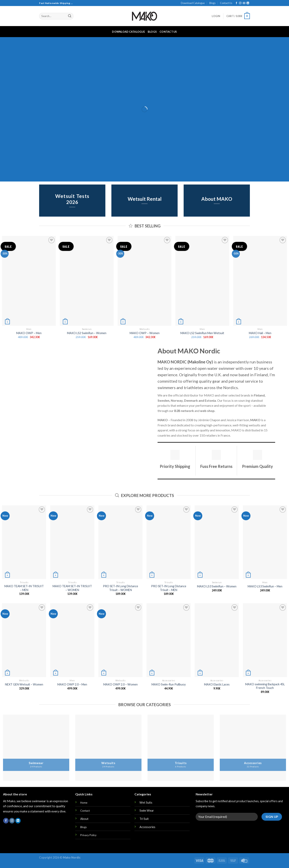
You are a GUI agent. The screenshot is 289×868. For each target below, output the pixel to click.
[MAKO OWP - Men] (29, 281)
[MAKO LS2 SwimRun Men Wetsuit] (202, 281)
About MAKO (217, 199)
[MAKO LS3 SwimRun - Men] (265, 542)
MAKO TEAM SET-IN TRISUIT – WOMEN (72, 588)
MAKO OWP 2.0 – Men (72, 684)
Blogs (212, 3)
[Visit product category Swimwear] (36, 748)
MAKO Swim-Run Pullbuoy (169, 684)
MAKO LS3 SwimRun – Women (217, 586)
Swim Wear (147, 811)
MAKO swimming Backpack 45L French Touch (265, 686)
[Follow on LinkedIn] (248, 3)
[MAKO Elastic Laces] (217, 640)
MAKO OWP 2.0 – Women (121, 684)
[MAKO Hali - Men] (260, 281)
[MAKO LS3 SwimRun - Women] (217, 542)
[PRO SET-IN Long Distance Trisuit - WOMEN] (120, 542)
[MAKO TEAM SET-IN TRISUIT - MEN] (24, 542)
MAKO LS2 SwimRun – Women (87, 333)
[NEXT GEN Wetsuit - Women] (24, 640)
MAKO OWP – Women (145, 333)
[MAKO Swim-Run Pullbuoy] (169, 640)
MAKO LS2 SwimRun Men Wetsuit (202, 333)
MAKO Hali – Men (260, 333)
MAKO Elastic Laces (217, 684)
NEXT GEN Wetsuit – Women (24, 684)
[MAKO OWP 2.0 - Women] (120, 640)
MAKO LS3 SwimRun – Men (265, 586)
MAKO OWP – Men (29, 333)
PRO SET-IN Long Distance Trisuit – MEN (169, 588)
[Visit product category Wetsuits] (108, 748)
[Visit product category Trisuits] (181, 748)
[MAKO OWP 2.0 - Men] (72, 640)
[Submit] (70, 16)
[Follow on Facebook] (236, 3)
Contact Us (226, 3)
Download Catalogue (193, 3)
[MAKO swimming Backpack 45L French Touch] (265, 640)
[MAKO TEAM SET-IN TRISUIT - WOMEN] (72, 542)
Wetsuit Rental (145, 199)
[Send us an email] (244, 3)
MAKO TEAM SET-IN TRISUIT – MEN (24, 588)
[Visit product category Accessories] (253, 748)
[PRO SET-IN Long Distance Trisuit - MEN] (169, 542)
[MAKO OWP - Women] (144, 281)
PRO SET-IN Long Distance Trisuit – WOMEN (121, 588)
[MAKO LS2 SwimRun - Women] (87, 281)
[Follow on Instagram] (240, 3)
